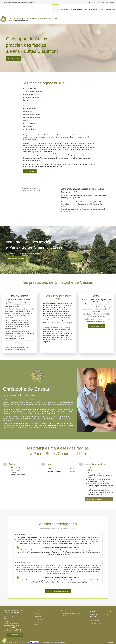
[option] (58, 48)
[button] (4, 641)
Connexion (110, 642)
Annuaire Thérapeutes (58, 642)
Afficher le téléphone (18, 475)
